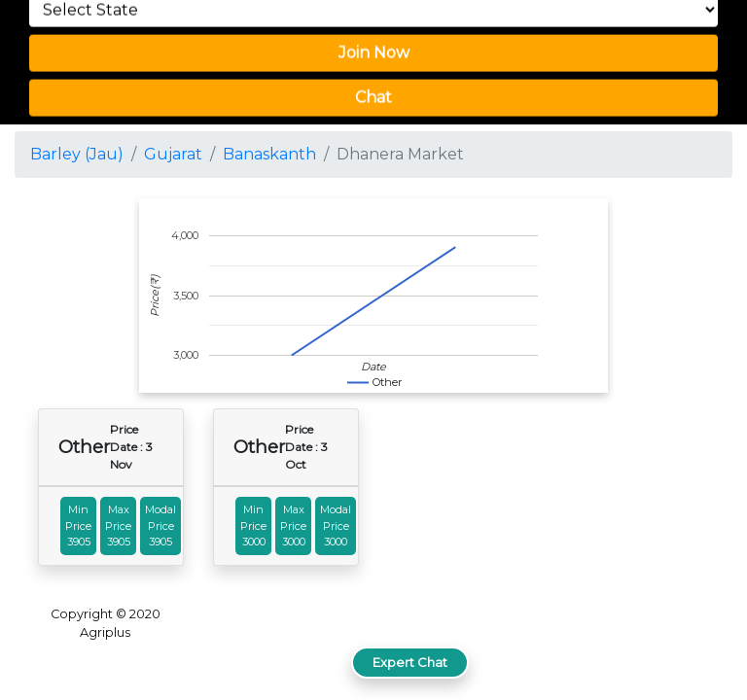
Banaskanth (269, 154)
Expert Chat (410, 662)
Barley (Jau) (77, 154)
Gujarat (173, 154)
